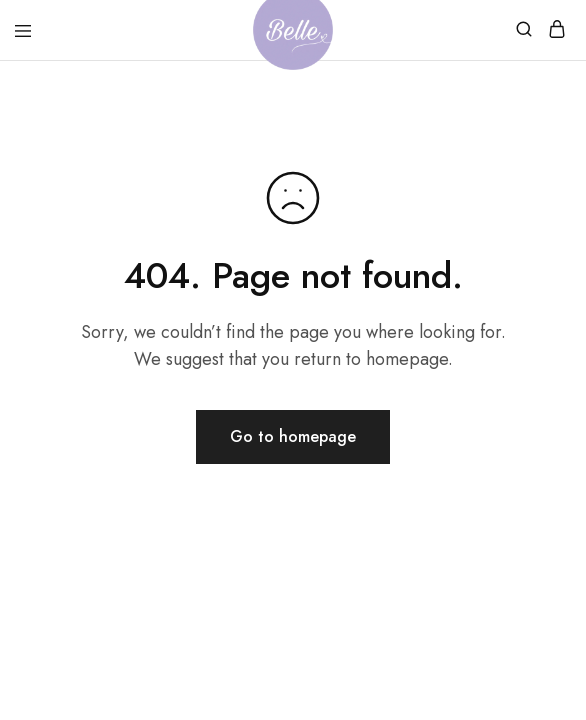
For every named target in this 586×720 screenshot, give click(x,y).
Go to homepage (293, 436)
